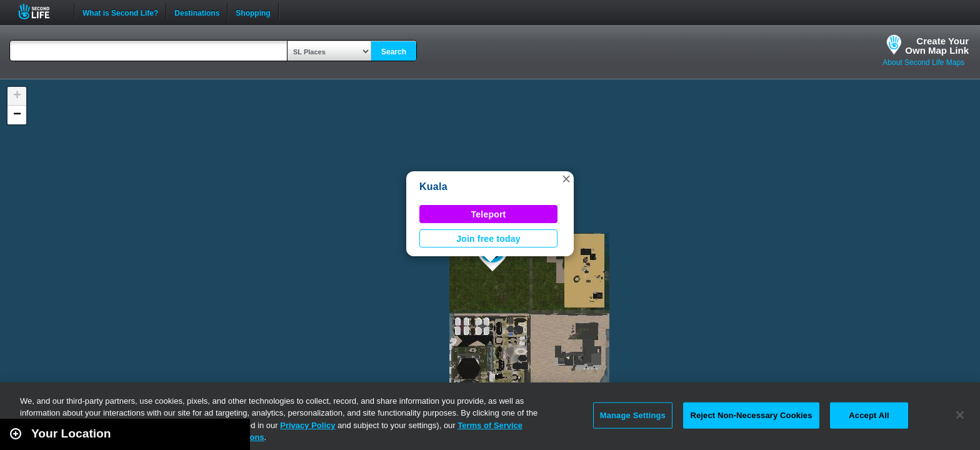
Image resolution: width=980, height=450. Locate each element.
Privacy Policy (307, 425)
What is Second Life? (120, 12)
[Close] (960, 415)
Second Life (41, 12)
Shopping (253, 12)
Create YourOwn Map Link (937, 46)
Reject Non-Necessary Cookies (751, 415)
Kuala (433, 187)
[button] (566, 179)
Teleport (489, 214)
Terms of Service (490, 425)
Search (394, 52)
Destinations (197, 12)
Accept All (869, 415)
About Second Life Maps (923, 62)
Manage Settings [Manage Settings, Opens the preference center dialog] (633, 415)
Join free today (488, 239)
